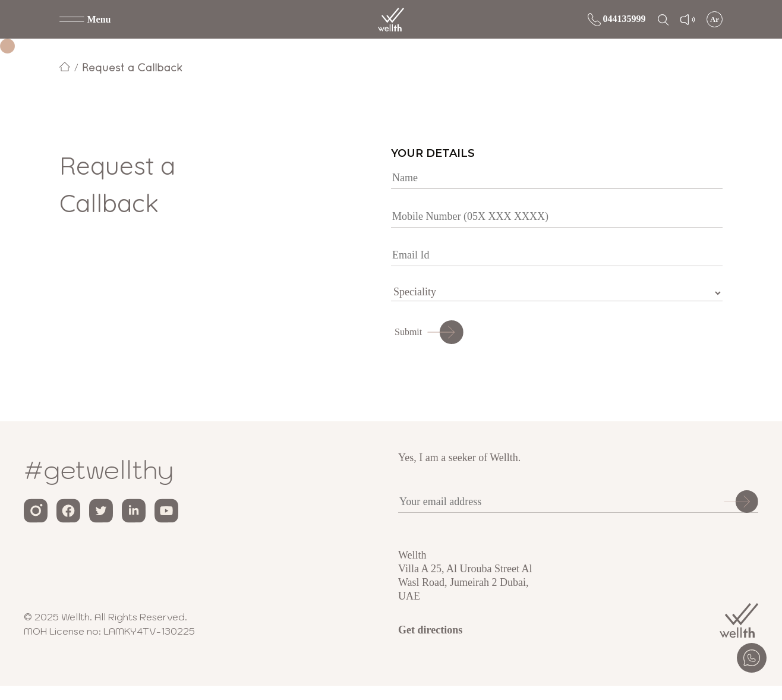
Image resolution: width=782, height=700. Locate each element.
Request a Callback (132, 67)
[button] (85, 20)
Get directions (430, 630)
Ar (715, 19)
